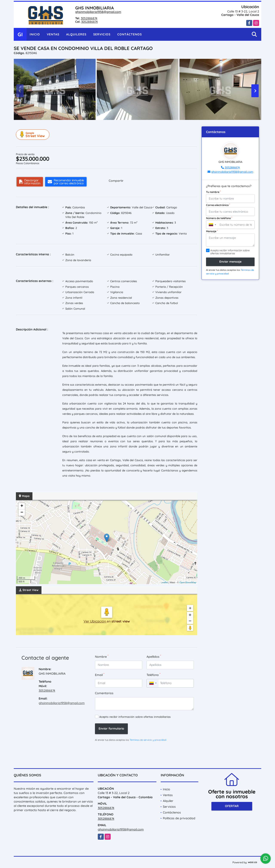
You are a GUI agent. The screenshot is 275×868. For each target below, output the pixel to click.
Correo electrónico (218, 205)
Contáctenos (130, 34)
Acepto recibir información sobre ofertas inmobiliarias (135, 717)
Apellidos (154, 657)
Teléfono (153, 675)
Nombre (102, 657)
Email (100, 675)
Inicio (35, 34)
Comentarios (104, 693)
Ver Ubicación (95, 621)
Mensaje (212, 231)
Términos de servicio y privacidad (148, 740)
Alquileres (76, 34)
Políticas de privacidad (179, 818)
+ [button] (22, 506)
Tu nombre (213, 192)
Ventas (53, 34)
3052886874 (89, 18)
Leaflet (164, 582)
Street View (33, 135)
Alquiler (168, 801)
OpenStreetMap (188, 582)
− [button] (22, 513)
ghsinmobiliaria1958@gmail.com (98, 12)
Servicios (102, 34)
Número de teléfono (219, 218)
